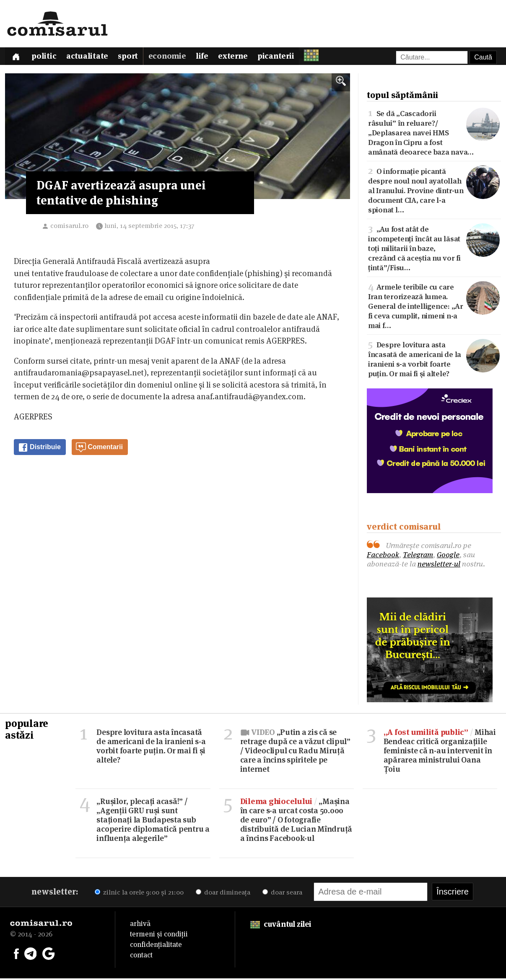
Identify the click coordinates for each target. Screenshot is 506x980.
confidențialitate (156, 946)
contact (141, 957)
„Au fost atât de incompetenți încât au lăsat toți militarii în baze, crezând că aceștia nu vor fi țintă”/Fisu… (434, 249)
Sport (134, 58)
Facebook (383, 556)
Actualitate (91, 58)
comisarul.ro (69, 228)
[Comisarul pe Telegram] (31, 955)
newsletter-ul (439, 565)
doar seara (282, 894)
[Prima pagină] (17, 57)
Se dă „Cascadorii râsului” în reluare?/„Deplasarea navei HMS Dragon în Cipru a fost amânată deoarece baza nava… (434, 134)
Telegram (418, 556)
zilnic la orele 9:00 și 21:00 (139, 894)
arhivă (140, 925)
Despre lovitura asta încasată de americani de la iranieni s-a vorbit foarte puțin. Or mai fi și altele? (434, 360)
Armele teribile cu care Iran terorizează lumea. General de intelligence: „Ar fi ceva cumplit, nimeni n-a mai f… (434, 307)
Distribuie (39, 450)
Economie (174, 58)
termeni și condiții (159, 936)
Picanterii (288, 58)
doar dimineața (223, 894)
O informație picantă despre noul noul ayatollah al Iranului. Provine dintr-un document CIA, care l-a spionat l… (434, 191)
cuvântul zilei (281, 926)
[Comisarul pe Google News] (49, 955)
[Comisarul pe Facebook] (16, 955)
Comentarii (99, 450)
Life (211, 58)
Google (448, 556)
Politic (47, 58)
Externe (243, 58)
